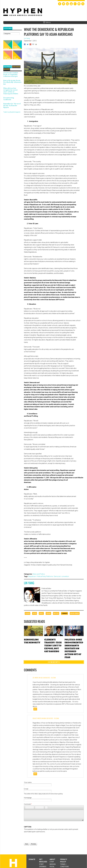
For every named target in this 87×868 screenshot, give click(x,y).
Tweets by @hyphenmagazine (12, 112)
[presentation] (40, 837)
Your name (28, 782)
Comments (54, 662)
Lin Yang (29, 583)
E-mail (26, 789)
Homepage (28, 798)
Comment (28, 804)
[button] (27, 808)
